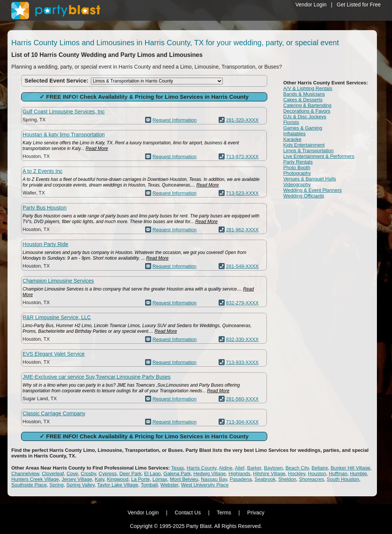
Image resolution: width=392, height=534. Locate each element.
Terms (224, 513)
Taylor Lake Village (118, 485)
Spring (57, 485)
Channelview (25, 474)
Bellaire (320, 468)
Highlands (239, 474)
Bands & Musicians (304, 94)
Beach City (297, 468)
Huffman (338, 474)
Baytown (273, 468)
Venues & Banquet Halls (309, 179)
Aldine (225, 468)
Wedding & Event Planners (312, 190)
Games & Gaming (302, 128)
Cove (72, 474)
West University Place (205, 485)
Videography (297, 184)
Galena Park (177, 474)
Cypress (108, 474)
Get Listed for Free (359, 5)
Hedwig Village (210, 474)
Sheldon (287, 479)
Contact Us (188, 513)
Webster (169, 485)
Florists (291, 122)
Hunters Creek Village (35, 479)
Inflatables (294, 134)
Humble (359, 474)
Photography (297, 173)
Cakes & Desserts (303, 100)
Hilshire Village (269, 474)
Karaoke (292, 139)
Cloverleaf (53, 474)
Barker (254, 468)
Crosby (88, 474)
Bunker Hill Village (350, 468)
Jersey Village (77, 479)
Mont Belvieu (184, 479)
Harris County (201, 468)
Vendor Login (311, 5)
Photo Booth (297, 168)
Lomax (160, 479)
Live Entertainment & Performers (319, 156)
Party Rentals (298, 162)
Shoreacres (311, 479)
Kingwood (118, 479)
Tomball (149, 485)
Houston (317, 474)
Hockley (296, 474)
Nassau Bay (214, 479)
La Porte (140, 479)
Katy (99, 479)
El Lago (152, 474)
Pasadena (241, 479)
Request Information (174, 120)
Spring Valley (80, 485)
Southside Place (29, 485)
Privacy (256, 513)
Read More (97, 148)
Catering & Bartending (307, 105)
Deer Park (131, 474)
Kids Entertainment (304, 145)
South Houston (343, 479)
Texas (178, 468)
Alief (240, 468)
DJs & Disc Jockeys (305, 117)
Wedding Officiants (304, 196)
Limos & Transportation (308, 151)
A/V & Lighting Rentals (308, 88)
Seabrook (265, 479)
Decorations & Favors (307, 111)
